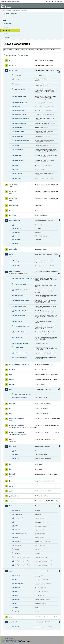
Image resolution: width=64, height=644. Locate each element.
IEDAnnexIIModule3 (17, 425)
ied (10, 413)
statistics (17, 599)
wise (11, 617)
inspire (12, 439)
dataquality (13, 249)
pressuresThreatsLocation (22, 140)
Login (49, 2)
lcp (10, 481)
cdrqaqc (17, 79)
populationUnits (19, 131)
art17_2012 (13, 191)
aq (10, 60)
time (16, 603)
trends (17, 169)
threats (17, 166)
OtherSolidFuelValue (21, 332)
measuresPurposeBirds (22, 118)
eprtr (11, 254)
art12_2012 (13, 65)
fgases (12, 379)
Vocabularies (7, 30)
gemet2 (12, 384)
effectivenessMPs (20, 89)
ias (10, 409)
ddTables (17, 232)
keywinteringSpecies (21, 103)
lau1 (11, 464)
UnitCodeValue (19, 347)
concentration (19, 584)
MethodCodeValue (20, 316)
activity (17, 261)
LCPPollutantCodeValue (22, 300)
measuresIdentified (20, 110)
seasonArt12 (18, 155)
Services (5, 34)
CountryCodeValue (20, 284)
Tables (4, 20)
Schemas (5, 27)
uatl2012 (17, 458)
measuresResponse (21, 123)
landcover (13, 446)
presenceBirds (19, 136)
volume (17, 611)
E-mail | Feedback (8, 638)
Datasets (5, 17)
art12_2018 (13, 70)
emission (17, 588)
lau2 (11, 469)
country (17, 627)
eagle (16, 455)
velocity (17, 607)
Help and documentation (10, 14)
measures (18, 107)
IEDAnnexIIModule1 (17, 418)
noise (11, 491)
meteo (16, 595)
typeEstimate (19, 173)
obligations (18, 240)
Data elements (7, 24)
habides (12, 404)
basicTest (17, 511)
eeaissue (17, 236)
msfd (11, 486)
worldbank (13, 622)
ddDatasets (18, 229)
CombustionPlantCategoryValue (24, 278)
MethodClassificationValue (23, 311)
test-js (16, 537)
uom (11, 571)
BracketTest (18, 514)
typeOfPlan (18, 178)
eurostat (12, 369)
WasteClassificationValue (22, 353)
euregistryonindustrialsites (19, 364)
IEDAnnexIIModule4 (17, 432)
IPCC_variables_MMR (21, 398)
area (16, 580)
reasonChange (19, 149)
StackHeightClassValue (22, 343)
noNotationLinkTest (20, 534)
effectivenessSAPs (20, 96)
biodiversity (14, 205)
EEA (10, 2)
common (13, 215)
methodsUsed (19, 127)
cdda (11, 210)
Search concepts (24, 55)
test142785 (18, 541)
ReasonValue (19, 338)
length (16, 592)
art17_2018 (13, 198)
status (16, 243)
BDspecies (18, 75)
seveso (12, 501)
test (11, 506)
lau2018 (12, 474)
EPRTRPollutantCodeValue (23, 290)
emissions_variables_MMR (23, 394)
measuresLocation (20, 114)
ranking (17, 145)
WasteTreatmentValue (21, 358)
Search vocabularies (11, 55)
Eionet (10, 10)
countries (17, 84)
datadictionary (15, 220)
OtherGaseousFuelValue (22, 326)
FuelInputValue (19, 296)
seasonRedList (19, 160)
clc (15, 451)
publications (14, 496)
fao (10, 374)
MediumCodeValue (20, 306)
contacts (17, 225)
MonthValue (18, 321)
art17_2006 (13, 185)
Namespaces (6, 37)
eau (16, 522)
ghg (11, 389)
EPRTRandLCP (15, 272)
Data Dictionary (16, 10)
